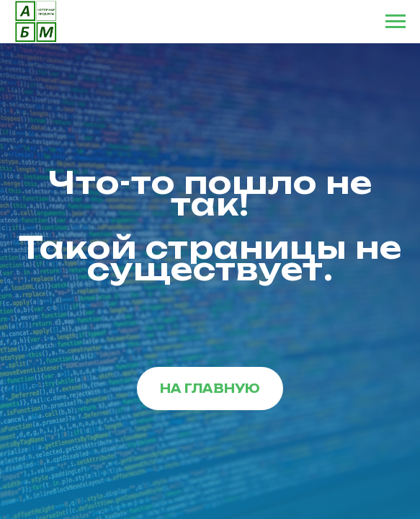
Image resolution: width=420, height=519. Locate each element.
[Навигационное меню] (396, 22)
